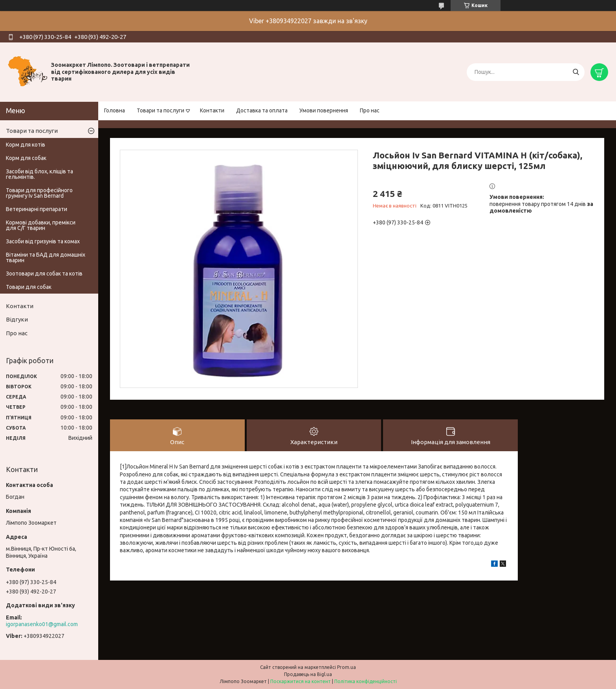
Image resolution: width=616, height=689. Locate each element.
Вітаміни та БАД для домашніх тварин (46, 257)
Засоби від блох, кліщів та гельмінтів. (39, 174)
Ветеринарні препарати (37, 209)
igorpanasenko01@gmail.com (42, 624)
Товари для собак (29, 287)
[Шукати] (576, 72)
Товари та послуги (160, 110)
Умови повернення (324, 110)
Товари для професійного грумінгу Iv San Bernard (39, 193)
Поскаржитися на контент (301, 681)
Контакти (212, 110)
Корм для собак (26, 158)
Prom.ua (346, 667)
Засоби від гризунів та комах (43, 241)
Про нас (370, 110)
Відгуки (17, 319)
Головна (115, 110)
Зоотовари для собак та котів (44, 274)
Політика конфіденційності (366, 681)
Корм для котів (26, 145)
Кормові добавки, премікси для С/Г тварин (41, 225)
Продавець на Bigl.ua (308, 674)
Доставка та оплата (262, 110)
